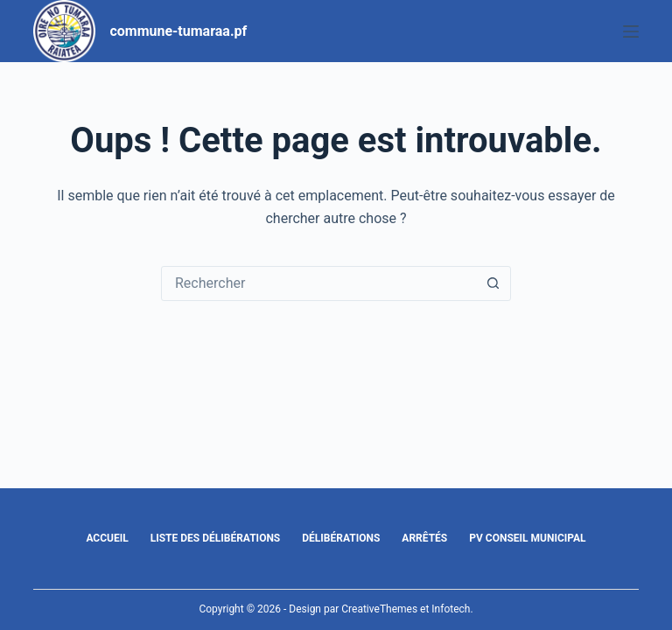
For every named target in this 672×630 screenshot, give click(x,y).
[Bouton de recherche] (493, 283)
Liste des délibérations (216, 538)
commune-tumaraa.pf (178, 31)
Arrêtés (424, 538)
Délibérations (341, 538)
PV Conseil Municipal (527, 538)
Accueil (107, 538)
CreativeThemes (379, 609)
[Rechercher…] (318, 283)
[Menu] (631, 31)
